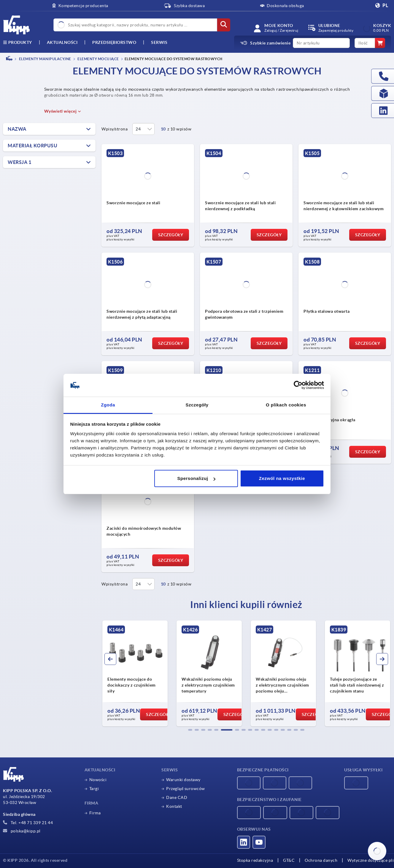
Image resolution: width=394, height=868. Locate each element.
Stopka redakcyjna (255, 860)
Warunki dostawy (183, 780)
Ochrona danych (321, 860)
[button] (190, 730)
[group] (135, 674)
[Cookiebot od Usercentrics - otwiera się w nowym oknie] (298, 385)
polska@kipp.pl (22, 831)
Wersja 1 (19, 162)
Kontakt (174, 806)
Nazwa (17, 129)
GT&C (289, 860)
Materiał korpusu (32, 146)
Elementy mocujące (98, 59)
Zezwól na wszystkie (282, 478)
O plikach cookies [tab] (286, 405)
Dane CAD (177, 797)
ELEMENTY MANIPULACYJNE (45, 59)
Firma (95, 813)
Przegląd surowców (186, 789)
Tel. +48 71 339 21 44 (28, 823)
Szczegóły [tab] (197, 405)
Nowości (98, 780)
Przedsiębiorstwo (114, 42)
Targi (94, 789)
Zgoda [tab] (108, 405)
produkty (18, 42)
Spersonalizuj (196, 478)
